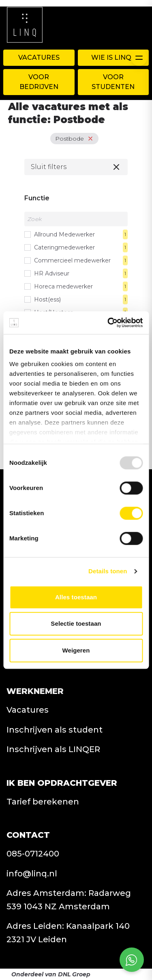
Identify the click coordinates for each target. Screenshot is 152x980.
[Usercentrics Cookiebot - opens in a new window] (108, 323)
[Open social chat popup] (132, 960)
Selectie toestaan (76, 623)
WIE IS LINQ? (113, 57)
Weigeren (76, 650)
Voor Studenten (113, 82)
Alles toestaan (76, 597)
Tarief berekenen (43, 802)
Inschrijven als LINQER (53, 749)
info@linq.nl (32, 874)
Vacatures (39, 57)
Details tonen (108, 571)
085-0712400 (33, 854)
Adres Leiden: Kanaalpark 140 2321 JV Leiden (68, 933)
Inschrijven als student (55, 730)
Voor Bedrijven (39, 82)
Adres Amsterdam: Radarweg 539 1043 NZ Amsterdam (69, 900)
